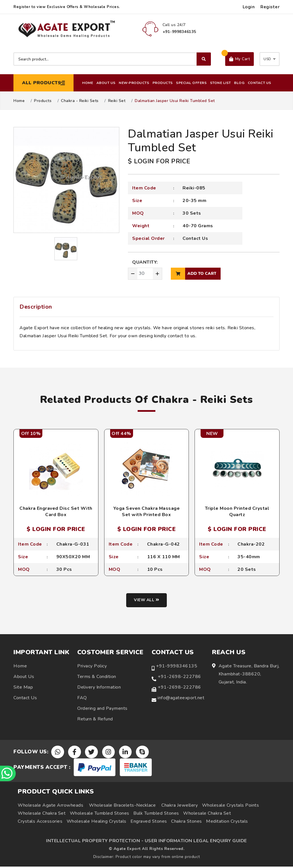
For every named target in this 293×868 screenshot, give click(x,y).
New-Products (134, 83)
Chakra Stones (187, 823)
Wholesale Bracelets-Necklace (122, 807)
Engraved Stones (149, 823)
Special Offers (191, 83)
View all (147, 601)
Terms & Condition (97, 677)
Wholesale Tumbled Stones (100, 815)
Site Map (23, 688)
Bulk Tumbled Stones (156, 815)
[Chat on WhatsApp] (9, 773)
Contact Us (260, 83)
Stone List (220, 83)
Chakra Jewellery (180, 807)
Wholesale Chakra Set (42, 815)
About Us (106, 83)
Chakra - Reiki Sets (80, 101)
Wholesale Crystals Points (231, 807)
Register (270, 7)
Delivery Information (99, 688)
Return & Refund (95, 720)
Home (88, 83)
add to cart (194, 274)
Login (249, 7)
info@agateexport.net (181, 699)
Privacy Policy (92, 667)
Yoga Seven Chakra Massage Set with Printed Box (147, 512)
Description (36, 307)
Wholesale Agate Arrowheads (51, 807)
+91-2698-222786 (179, 677)
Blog (239, 83)
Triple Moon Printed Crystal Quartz (237, 512)
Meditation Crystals (227, 823)
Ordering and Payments (102, 709)
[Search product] (112, 59)
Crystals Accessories (40, 823)
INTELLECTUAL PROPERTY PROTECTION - (95, 842)
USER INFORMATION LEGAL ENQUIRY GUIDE (196, 842)
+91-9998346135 (177, 667)
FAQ (82, 699)
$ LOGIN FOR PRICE (159, 161)
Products (163, 83)
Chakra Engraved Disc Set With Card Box (56, 512)
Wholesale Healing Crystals (97, 823)
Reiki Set (117, 101)
